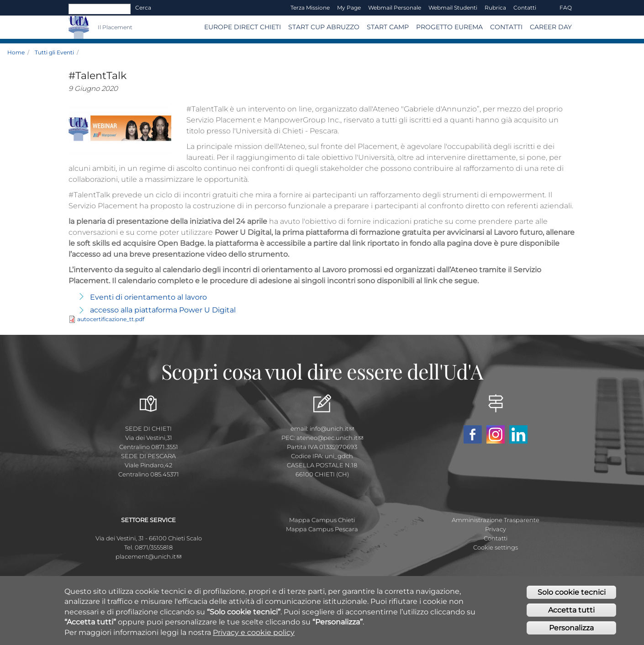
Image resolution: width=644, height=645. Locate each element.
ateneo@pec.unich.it (330, 438)
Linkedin (518, 434)
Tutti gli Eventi (54, 52)
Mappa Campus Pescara (322, 529)
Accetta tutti (571, 613)
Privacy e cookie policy (254, 636)
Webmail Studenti (453, 8)
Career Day (551, 27)
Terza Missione (310, 8)
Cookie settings (496, 547)
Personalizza (571, 631)
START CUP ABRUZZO (324, 27)
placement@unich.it (148, 556)
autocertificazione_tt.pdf (111, 319)
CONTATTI (506, 27)
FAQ (566, 8)
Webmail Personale (395, 8)
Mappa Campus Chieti (322, 520)
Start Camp (388, 27)
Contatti (525, 8)
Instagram (496, 434)
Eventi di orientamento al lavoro (148, 297)
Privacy (496, 529)
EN (548, 8)
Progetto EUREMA (449, 27)
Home (16, 52)
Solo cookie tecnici (572, 596)
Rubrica (495, 8)
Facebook (473, 434)
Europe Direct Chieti (243, 27)
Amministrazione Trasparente (496, 520)
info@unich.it (332, 428)
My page (349, 8)
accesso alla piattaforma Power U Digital (163, 310)
